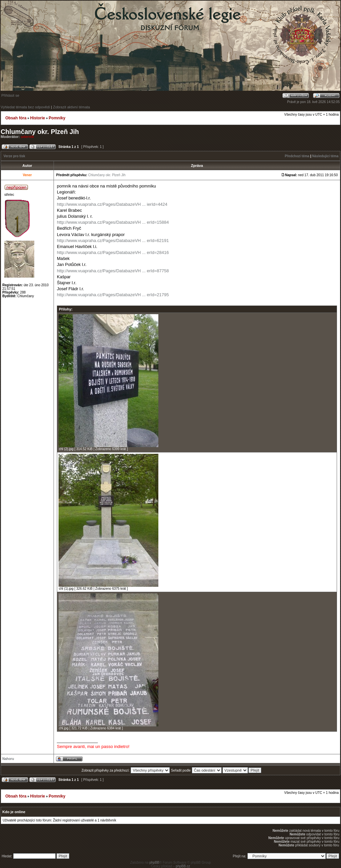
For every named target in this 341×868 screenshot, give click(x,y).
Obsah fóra (16, 118)
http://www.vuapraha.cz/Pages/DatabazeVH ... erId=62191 (113, 241)
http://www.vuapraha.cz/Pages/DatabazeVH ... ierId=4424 (112, 204)
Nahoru (8, 759)
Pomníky (57, 118)
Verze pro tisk (14, 156)
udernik (28, 137)
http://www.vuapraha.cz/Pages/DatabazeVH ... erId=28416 (113, 252)
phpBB (154, 863)
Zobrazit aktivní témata (71, 107)
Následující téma (325, 156)
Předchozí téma (297, 156)
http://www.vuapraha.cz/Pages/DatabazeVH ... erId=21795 (113, 295)
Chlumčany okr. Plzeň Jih (40, 132)
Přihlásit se (10, 95)
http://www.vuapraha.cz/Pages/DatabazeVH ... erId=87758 (113, 271)
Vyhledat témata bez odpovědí (25, 107)
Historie (37, 118)
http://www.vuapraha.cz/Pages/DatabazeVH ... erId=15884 (113, 222)
